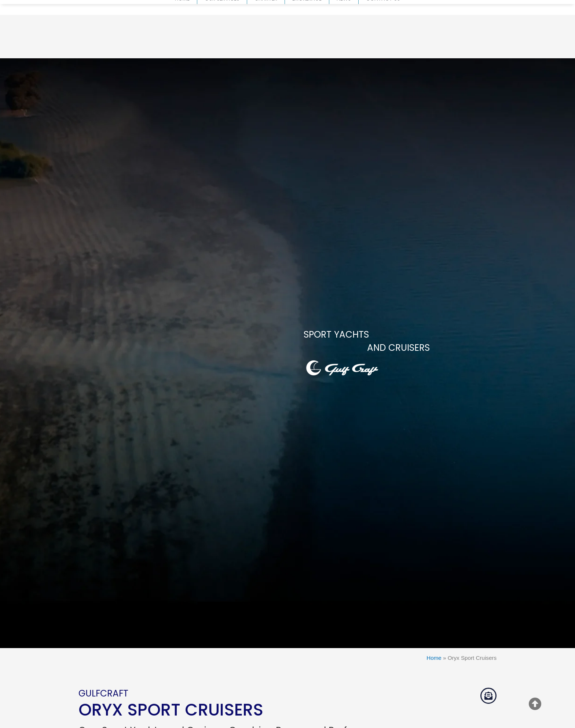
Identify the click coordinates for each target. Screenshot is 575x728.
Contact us (383, 45)
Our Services (222, 45)
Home (182, 45)
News (344, 45)
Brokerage (307, 45)
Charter (266, 45)
